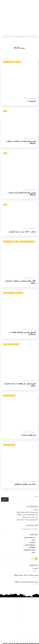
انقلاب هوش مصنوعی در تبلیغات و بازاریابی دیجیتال (20, 282)
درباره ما (26, 629)
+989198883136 (19, 622)
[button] (19, 37)
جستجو (36, 496)
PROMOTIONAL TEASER (9, 293)
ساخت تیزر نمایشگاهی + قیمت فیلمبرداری (19, 635)
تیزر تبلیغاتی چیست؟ (28, 435)
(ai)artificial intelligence (27, 242)
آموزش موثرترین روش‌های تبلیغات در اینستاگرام (22, 333)
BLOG (5, 111)
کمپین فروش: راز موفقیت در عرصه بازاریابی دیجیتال (20, 385)
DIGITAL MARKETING (9, 62)
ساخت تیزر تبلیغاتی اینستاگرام (25, 484)
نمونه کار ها (17, 629)
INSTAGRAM (19, 293)
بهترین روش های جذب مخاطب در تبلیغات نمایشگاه (21, 142)
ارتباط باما (7, 629)
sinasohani (32, 98)
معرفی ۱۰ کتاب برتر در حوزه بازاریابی (22, 232)
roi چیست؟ (32, 101)
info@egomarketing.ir (19, 613)
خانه (33, 629)
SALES (5, 344)
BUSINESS (18, 62)
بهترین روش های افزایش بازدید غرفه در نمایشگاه (22, 194)
